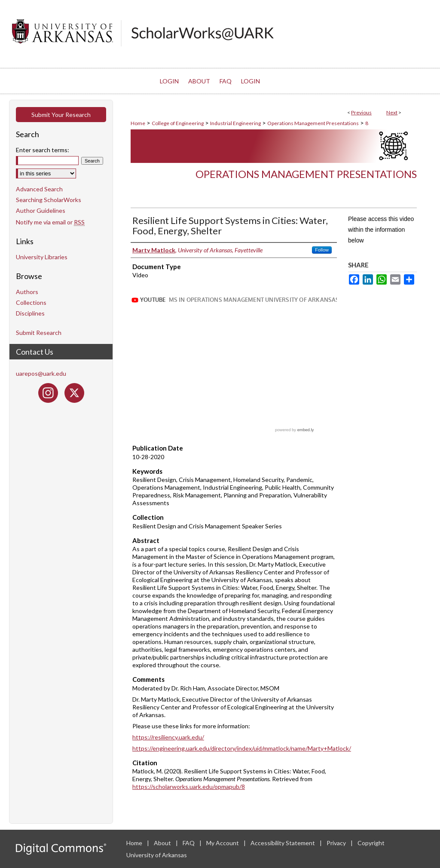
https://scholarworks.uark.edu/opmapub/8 (189, 787)
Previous (361, 112)
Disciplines (30, 313)
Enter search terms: (43, 150)
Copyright (371, 843)
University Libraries (42, 257)
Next (392, 112)
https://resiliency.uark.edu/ (168, 737)
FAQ (189, 843)
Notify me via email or (50, 222)
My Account (223, 843)
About (163, 843)
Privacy (337, 843)
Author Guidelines (41, 210)
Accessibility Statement (283, 843)
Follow (322, 250)
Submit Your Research (61, 115)
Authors (27, 292)
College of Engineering (178, 123)
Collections (31, 302)
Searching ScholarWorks (49, 200)
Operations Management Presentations (313, 123)
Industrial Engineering (235, 123)
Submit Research (39, 333)
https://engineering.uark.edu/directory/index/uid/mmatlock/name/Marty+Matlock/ (242, 748)
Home (138, 123)
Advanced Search (39, 189)
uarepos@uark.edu (41, 373)
